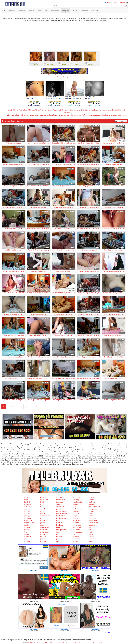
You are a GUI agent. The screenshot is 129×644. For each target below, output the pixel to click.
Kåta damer (122, 115)
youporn (43, 520)
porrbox (59, 509)
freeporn (43, 537)
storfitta (59, 497)
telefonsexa (77, 509)
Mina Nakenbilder (75, 110)
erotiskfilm (92, 497)
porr (42, 518)
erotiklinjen (76, 500)
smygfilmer (28, 507)
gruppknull (76, 497)
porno (26, 497)
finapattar (92, 525)
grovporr (92, 511)
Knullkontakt (51, 115)
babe (90, 514)
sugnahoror (28, 504)
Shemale (123, 3)
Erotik (57, 115)
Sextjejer (104, 110)
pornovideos (77, 525)
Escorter (44, 115)
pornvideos (77, 520)
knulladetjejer (61, 518)
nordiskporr (28, 518)
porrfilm (27, 511)
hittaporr (76, 504)
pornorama (77, 530)
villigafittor (44, 514)
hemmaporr (77, 539)
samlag (27, 525)
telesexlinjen (61, 500)
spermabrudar (29, 523)
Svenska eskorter (96, 110)
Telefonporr (66, 110)
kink (74, 534)
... (21, 407)
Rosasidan (111, 110)
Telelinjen (16, 110)
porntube (76, 523)
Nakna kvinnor (25, 115)
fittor (42, 507)
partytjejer (28, 516)
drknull (43, 509)
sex (90, 530)
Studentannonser (35, 115)
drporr (59, 532)
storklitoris (44, 530)
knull (42, 502)
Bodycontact (66, 112)
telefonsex (92, 502)
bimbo (43, 534)
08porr (59, 534)
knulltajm (60, 525)
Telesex (37, 110)
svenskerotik (45, 527)
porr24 (59, 520)
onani (26, 500)
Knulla (90, 115)
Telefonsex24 (57, 110)
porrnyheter (93, 520)
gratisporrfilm (61, 530)
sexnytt (59, 504)
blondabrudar (77, 502)
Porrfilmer (85, 115)
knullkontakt (61, 516)
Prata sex (43, 110)
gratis (91, 532)
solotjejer (92, 504)
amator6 (92, 500)
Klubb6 (117, 110)
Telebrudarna (23, 110)
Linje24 (10, 110)
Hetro (109, 3)
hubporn (76, 537)
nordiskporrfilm (62, 511)
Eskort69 (17, 115)
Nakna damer (105, 115)
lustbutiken (92, 539)
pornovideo (77, 527)
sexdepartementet (95, 507)
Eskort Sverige (85, 110)
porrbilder (44, 541)
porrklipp (27, 530)
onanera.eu (32, 643)
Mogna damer (114, 115)
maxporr (92, 537)
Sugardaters (96, 115)
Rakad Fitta (70, 115)
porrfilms (76, 541)
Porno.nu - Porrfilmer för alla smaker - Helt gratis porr (64, 75)
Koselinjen (50, 110)
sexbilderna (28, 509)
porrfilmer (44, 539)
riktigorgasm (45, 532)
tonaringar (60, 502)
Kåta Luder (11, 115)
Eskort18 (122, 110)
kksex (58, 527)
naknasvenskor (62, 514)
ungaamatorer (45, 516)
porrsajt (59, 537)
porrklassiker (93, 523)
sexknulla (76, 518)
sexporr (75, 516)
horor (42, 504)
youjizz (43, 523)
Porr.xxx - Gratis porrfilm (65, 77)
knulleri (43, 497)
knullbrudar (44, 500)
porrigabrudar (93, 509)
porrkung (27, 527)
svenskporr (93, 518)
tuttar (74, 507)
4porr (42, 511)
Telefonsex (31, 110)
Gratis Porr (62, 115)
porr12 (91, 527)
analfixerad (60, 507)
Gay (115, 3)
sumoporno (28, 520)
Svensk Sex (77, 115)
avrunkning (28, 537)
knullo (91, 516)
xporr (42, 525)
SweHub (27, 502)
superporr (76, 511)
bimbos (27, 534)
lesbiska (59, 523)
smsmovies (77, 514)
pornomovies (77, 532)
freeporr (59, 541)
